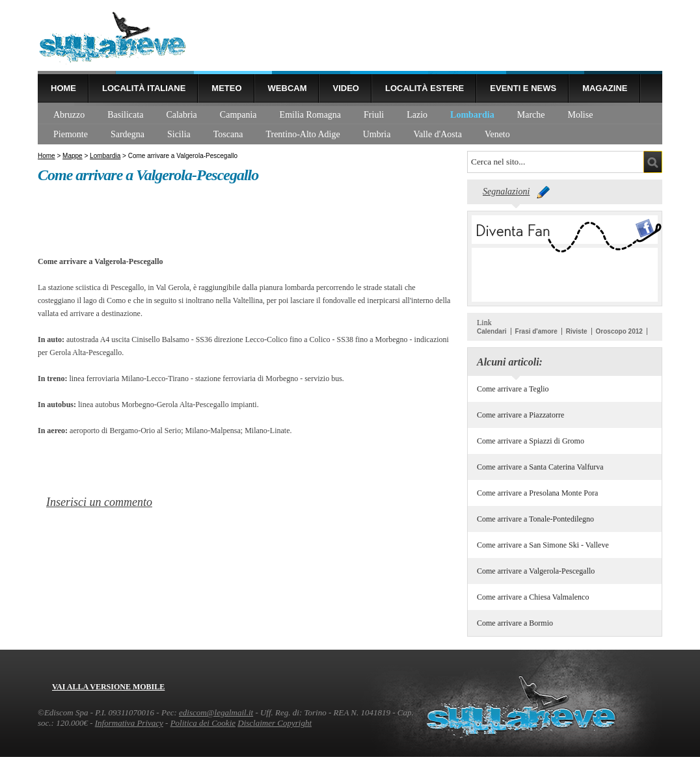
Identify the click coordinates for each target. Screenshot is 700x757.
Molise (581, 115)
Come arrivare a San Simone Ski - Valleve (543, 545)
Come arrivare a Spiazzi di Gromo (531, 441)
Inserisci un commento (99, 502)
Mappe (73, 156)
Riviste (577, 331)
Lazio (417, 115)
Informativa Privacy (129, 723)
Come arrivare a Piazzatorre (520, 415)
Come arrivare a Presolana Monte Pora (537, 493)
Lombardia (472, 115)
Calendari (492, 331)
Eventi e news (523, 88)
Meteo (226, 88)
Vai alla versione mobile (108, 687)
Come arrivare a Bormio (515, 623)
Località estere (424, 88)
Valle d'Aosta (437, 134)
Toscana (228, 134)
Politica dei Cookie (203, 723)
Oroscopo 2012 (619, 331)
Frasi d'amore (536, 331)
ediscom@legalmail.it (216, 712)
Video (345, 88)
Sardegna (128, 134)
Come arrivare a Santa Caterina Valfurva (540, 467)
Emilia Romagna (310, 115)
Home (63, 88)
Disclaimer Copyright (275, 723)
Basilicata (125, 115)
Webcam (288, 88)
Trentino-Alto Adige (303, 134)
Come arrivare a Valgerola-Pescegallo (536, 571)
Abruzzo (69, 115)
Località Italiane (144, 88)
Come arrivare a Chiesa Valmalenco (533, 597)
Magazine (605, 88)
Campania (238, 115)
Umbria (377, 134)
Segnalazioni (506, 192)
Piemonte (71, 134)
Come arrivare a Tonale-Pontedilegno (535, 519)
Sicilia (179, 134)
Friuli (374, 115)
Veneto (497, 134)
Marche (531, 115)
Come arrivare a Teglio (513, 389)
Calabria (181, 115)
